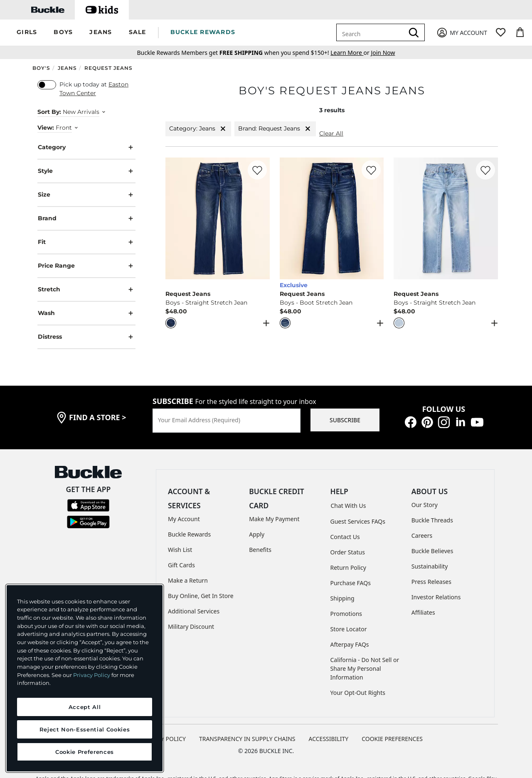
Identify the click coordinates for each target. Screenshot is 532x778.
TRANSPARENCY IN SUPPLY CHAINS (247, 739)
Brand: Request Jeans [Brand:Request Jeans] (275, 129)
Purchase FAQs (351, 583)
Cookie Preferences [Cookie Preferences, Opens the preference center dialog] (85, 752)
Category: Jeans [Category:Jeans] (198, 129)
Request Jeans (108, 68)
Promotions (346, 614)
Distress (86, 337)
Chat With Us (349, 506)
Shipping (342, 598)
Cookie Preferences (392, 739)
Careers (422, 535)
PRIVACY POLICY (164, 739)
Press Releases (431, 582)
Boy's (41, 68)
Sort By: (49, 112)
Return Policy (348, 567)
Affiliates (423, 612)
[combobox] (372, 32)
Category (86, 147)
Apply (257, 534)
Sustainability (430, 566)
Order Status (348, 552)
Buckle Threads (432, 520)
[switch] (47, 85)
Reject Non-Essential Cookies (85, 729)
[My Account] (462, 33)
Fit (86, 242)
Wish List (180, 550)
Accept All (85, 707)
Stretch (86, 289)
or (351, 53)
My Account (184, 519)
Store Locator (349, 629)
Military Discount (191, 627)
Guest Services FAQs (358, 521)
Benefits (260, 550)
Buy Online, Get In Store (201, 596)
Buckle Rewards (189, 534)
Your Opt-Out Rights (358, 693)
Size (86, 195)
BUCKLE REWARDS (203, 32)
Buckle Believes (432, 551)
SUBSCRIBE (345, 420)
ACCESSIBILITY (329, 739)
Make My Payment (274, 519)
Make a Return (188, 580)
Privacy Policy (92, 675)
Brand (86, 218)
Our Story (425, 505)
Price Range (86, 266)
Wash (86, 313)
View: (46, 128)
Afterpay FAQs (350, 644)
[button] (27, 33)
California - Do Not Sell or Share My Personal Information (365, 668)
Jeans (67, 68)
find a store (98, 417)
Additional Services (194, 611)
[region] (85, 678)
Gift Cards (181, 565)
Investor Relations (436, 597)
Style (86, 171)
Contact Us (345, 537)
